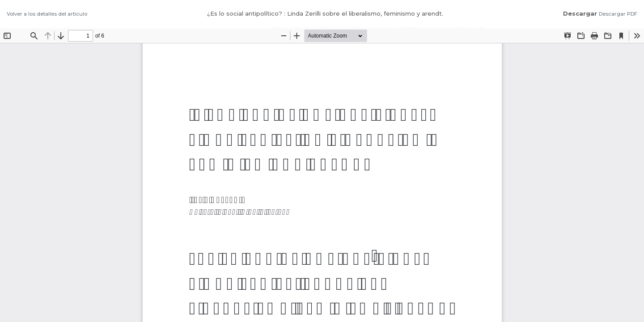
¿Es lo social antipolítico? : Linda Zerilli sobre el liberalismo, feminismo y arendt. (325, 13)
